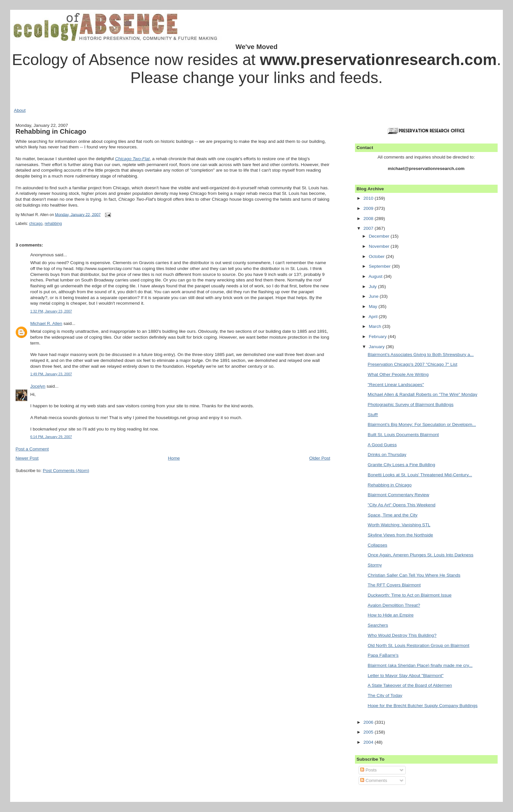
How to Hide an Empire (391, 615)
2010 (369, 198)
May (374, 306)
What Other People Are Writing (398, 374)
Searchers (378, 625)
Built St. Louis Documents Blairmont (403, 435)
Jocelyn (38, 386)
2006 (369, 722)
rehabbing (53, 224)
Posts (368, 770)
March (376, 326)
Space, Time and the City (393, 515)
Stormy (375, 565)
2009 (369, 208)
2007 (369, 228)
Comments (374, 780)
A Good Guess (382, 445)
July (373, 287)
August (376, 276)
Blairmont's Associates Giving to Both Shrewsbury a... (421, 355)
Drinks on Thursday (387, 455)
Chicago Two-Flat (132, 159)
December (380, 236)
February (378, 337)
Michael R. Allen (46, 323)
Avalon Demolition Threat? (394, 605)
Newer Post (27, 458)
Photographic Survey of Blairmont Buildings (411, 405)
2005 (369, 732)
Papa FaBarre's (383, 655)
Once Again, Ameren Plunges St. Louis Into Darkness (421, 555)
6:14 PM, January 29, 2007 (51, 437)
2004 (369, 742)
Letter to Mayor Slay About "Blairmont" (406, 676)
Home (174, 458)
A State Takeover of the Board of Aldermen (410, 685)
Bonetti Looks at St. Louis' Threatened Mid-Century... (420, 475)
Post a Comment (32, 449)
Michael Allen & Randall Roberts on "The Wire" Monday (423, 394)
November (380, 246)
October (377, 256)
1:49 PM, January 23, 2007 (51, 374)
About (20, 110)
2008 (369, 219)
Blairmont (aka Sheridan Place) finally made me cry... (420, 665)
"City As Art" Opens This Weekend (402, 505)
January (377, 347)
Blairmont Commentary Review (398, 495)
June (374, 296)
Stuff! (373, 415)
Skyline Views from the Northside (400, 535)
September (380, 266)
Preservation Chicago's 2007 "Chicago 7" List (413, 364)
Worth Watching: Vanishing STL (399, 525)
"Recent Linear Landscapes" (396, 385)
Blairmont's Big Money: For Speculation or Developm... (422, 424)
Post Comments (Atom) (66, 471)
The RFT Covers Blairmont (394, 585)
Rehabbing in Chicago (51, 131)
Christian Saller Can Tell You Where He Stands (414, 575)
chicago (36, 224)
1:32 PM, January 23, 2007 (51, 311)
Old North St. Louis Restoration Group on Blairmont (419, 645)
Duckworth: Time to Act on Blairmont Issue (410, 595)
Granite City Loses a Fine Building (401, 465)
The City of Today (385, 695)
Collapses (378, 545)
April (373, 317)
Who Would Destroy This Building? (402, 635)
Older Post (320, 458)
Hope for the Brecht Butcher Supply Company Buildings (423, 706)
